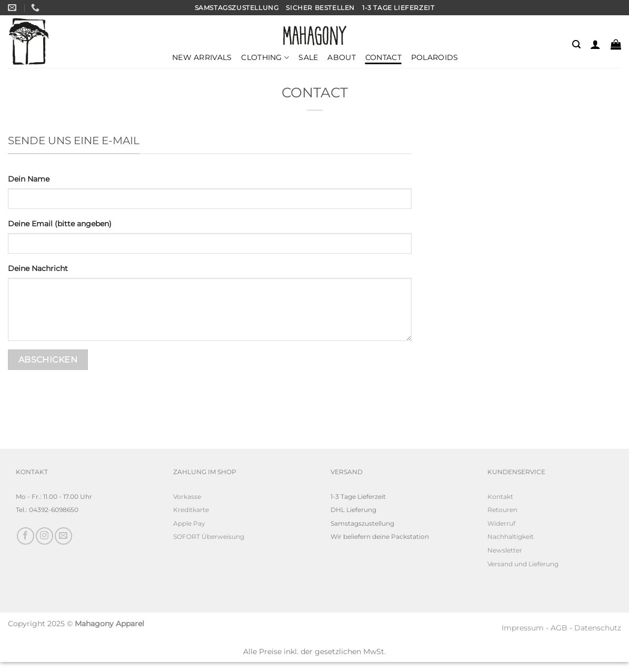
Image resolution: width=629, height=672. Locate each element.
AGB (559, 628)
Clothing (265, 58)
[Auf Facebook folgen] (26, 536)
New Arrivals (202, 57)
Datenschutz (598, 628)
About (341, 57)
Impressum (523, 628)
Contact (383, 57)
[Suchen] (576, 44)
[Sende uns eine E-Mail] (63, 536)
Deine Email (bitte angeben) (60, 224)
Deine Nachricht (38, 268)
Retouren (502, 510)
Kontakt (500, 497)
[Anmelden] (595, 44)
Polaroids (435, 57)
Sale (308, 57)
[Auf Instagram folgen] (44, 536)
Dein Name (29, 179)
